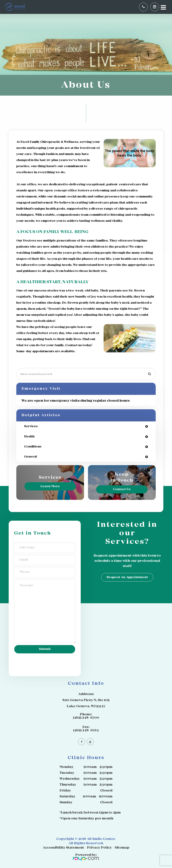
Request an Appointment (127, 577)
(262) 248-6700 (86, 718)
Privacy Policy (99, 848)
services (31, 426)
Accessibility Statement (63, 848)
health (29, 437)
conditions (33, 447)
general (31, 457)
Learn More (50, 486)
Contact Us (122, 489)
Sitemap (122, 848)
